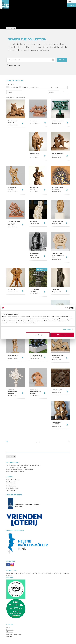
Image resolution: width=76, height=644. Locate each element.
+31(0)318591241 (11, 490)
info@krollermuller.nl (13, 488)
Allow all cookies (62, 335)
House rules (10, 630)
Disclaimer (10, 632)
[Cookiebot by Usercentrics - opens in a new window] (67, 308)
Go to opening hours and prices (15, 471)
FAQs (8, 628)
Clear (64, 92)
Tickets (71, 5)
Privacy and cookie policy (14, 634)
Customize (38, 335)
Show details (67, 329)
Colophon (9, 636)
